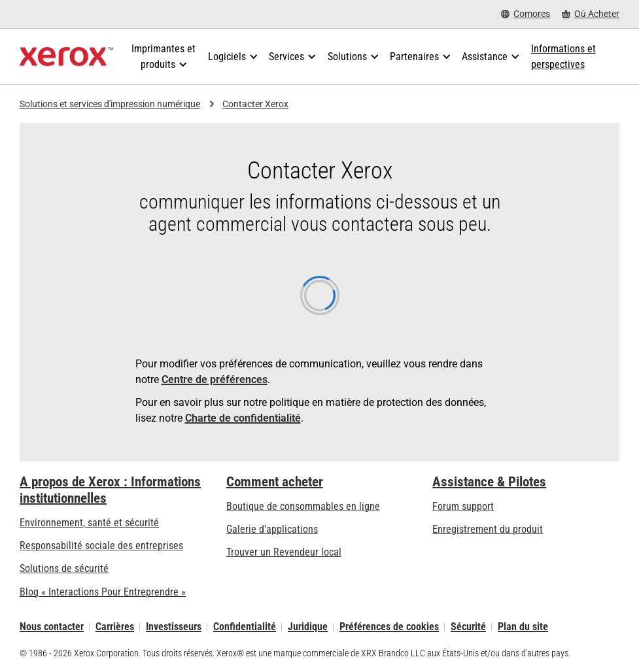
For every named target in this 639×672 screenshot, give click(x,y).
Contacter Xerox (255, 104)
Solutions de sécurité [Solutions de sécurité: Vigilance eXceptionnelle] (64, 568)
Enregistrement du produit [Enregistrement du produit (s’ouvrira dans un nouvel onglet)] (488, 529)
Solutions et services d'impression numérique (110, 104)
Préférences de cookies (389, 627)
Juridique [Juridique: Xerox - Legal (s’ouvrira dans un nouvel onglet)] (308, 627)
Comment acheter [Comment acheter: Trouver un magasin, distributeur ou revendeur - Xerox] (275, 482)
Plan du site (523, 627)
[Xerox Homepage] (66, 57)
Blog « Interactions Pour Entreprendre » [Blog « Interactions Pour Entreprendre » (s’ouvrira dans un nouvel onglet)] (103, 592)
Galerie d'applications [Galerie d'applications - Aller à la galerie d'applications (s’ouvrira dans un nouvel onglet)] (272, 529)
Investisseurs (174, 627)
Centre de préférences (215, 379)
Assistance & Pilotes (489, 482)
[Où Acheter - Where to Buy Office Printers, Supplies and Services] (591, 14)
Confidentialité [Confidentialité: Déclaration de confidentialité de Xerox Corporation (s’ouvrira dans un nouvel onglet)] (245, 627)
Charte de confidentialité (243, 418)
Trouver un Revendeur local (284, 552)
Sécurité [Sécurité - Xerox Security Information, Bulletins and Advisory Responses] (468, 627)
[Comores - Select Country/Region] (526, 14)
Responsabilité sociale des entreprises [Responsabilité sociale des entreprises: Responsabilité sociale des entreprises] (101, 546)
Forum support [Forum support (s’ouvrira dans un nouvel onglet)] (463, 506)
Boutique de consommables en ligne (303, 506)
